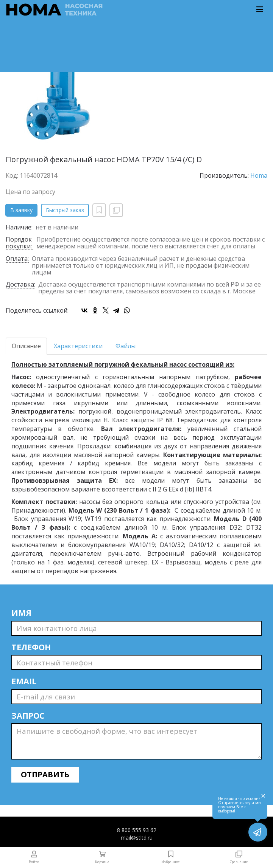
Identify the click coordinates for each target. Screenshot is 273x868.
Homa (259, 175)
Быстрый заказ (65, 210)
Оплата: (17, 259)
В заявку (21, 210)
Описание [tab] (26, 346)
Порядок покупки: (19, 243)
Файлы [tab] (126, 346)
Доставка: (20, 285)
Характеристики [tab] (78, 346)
